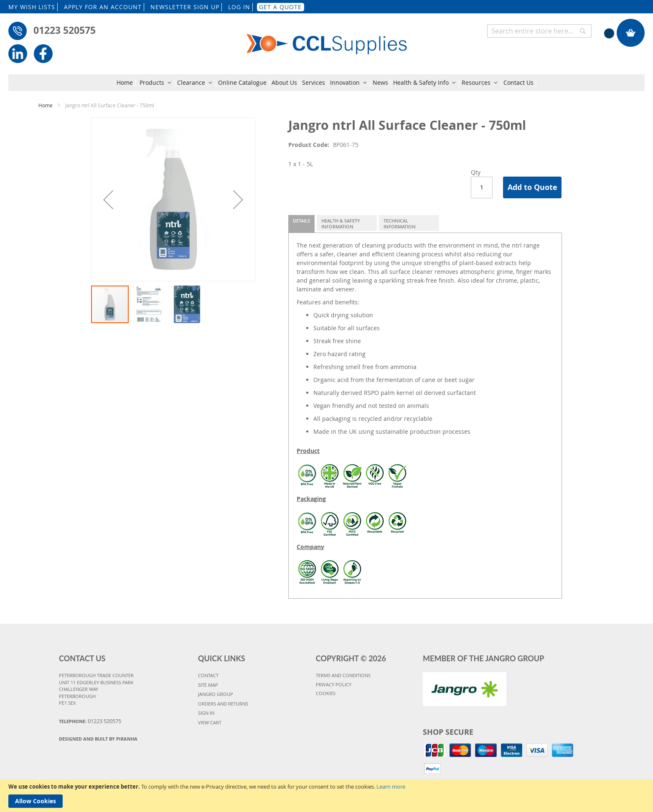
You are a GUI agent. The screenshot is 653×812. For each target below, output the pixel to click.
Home (46, 105)
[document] (326, 796)
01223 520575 (65, 30)
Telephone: (90, 721)
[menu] (326, 83)
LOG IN (239, 7)
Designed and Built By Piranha (98, 739)
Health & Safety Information (341, 224)
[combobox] (539, 31)
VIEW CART (210, 722)
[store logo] (327, 39)
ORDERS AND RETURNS (223, 704)
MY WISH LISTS (32, 7)
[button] (108, 199)
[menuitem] (126, 83)
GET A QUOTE (280, 7)
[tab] (301, 224)
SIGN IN (206, 713)
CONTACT (208, 675)
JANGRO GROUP (216, 694)
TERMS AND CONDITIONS (343, 675)
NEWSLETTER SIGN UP (185, 7)
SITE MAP (208, 685)
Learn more (391, 787)
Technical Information (400, 224)
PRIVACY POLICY (334, 684)
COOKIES (326, 693)
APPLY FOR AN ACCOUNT (103, 7)
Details (301, 221)
